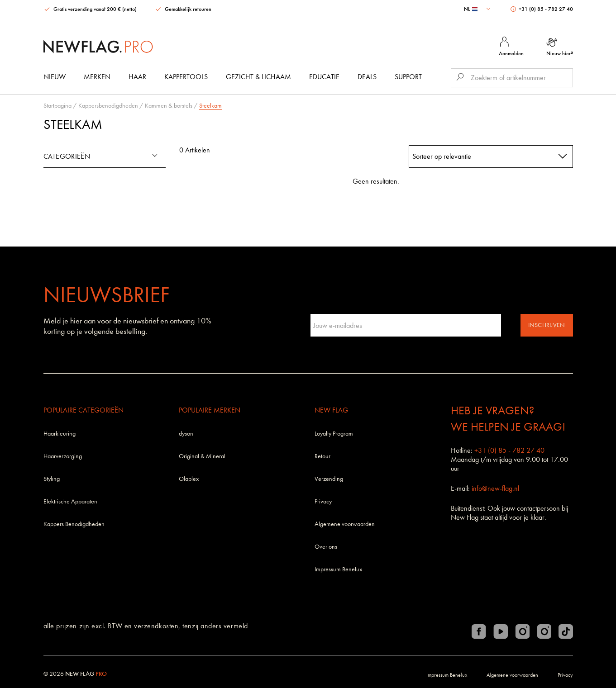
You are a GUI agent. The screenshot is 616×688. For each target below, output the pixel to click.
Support (408, 77)
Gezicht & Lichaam (258, 77)
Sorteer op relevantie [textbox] (442, 156)
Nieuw (55, 77)
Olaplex (189, 479)
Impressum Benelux (338, 569)
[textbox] (478, 9)
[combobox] (478, 9)
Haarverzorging (63, 456)
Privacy (323, 501)
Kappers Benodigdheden (74, 524)
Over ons (326, 547)
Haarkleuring (60, 434)
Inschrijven (547, 325)
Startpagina (57, 106)
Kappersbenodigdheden (108, 106)
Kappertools (186, 77)
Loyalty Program (334, 434)
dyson (186, 434)
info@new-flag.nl (495, 488)
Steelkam (210, 106)
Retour (322, 456)
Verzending (329, 479)
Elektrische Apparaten (70, 501)
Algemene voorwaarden (345, 524)
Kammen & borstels (169, 106)
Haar (137, 77)
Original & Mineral (202, 456)
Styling (52, 479)
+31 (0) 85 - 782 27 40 (542, 9)
